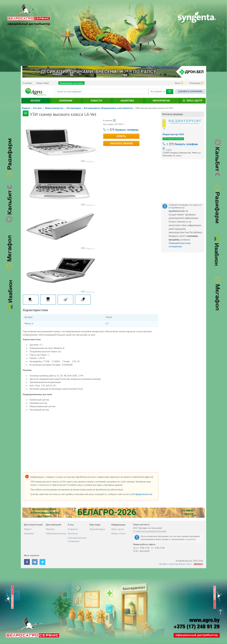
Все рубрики (158, 91)
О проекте (27, 83)
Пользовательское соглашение (77, 539)
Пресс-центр (194, 101)
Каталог (36, 101)
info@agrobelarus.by (142, 494)
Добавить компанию (190, 91)
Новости (96, 101)
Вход (177, 83)
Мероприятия (161, 101)
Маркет (28, 529)
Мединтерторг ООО (173, 134)
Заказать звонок (121, 143)
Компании (66, 101)
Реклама (50, 529)
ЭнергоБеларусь (97, 529)
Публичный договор (56, 533)
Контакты (73, 533)
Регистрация (195, 83)
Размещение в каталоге (71, 83)
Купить (121, 136)
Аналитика (127, 101)
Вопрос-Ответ (43, 83)
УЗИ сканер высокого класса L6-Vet (154, 108)
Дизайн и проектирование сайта (175, 564)
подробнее (191, 539)
